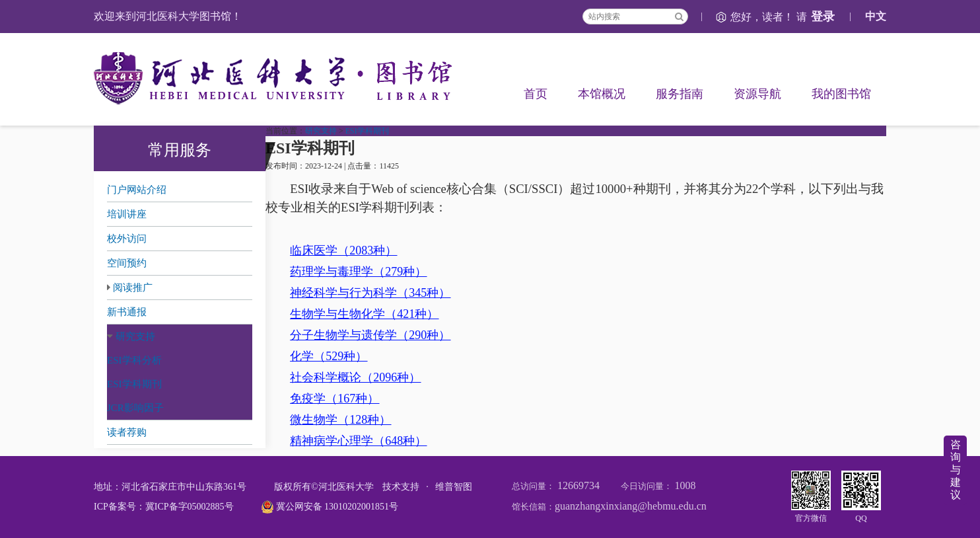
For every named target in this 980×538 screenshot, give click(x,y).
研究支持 (135, 336)
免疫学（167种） (334, 399)
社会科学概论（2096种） (355, 377)
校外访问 (127, 239)
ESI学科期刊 (134, 384)
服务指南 (680, 94)
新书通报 (127, 312)
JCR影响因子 (135, 408)
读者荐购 (127, 432)
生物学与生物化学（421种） (364, 314)
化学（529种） (329, 356)
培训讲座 (127, 214)
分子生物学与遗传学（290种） (370, 335)
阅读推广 (133, 288)
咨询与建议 (956, 470)
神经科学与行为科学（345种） (370, 293)
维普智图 (454, 487)
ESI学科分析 (134, 360)
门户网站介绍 (137, 190)
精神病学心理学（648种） (358, 441)
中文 (876, 16)
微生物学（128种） (340, 420)
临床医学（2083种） (343, 250)
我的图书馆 (841, 94)
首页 (536, 94)
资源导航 (757, 94)
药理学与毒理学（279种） (358, 272)
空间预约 (127, 263)
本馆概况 (602, 94)
